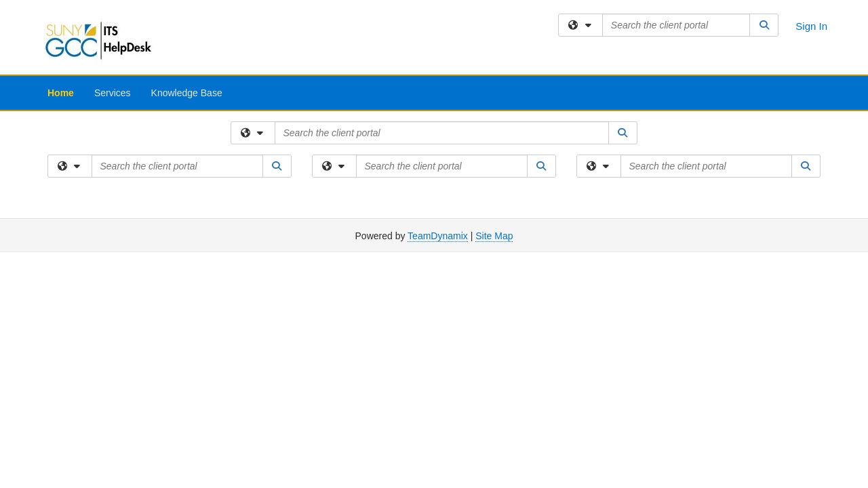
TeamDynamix (438, 236)
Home (61, 93)
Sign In (811, 26)
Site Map (494, 236)
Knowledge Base (187, 93)
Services (113, 93)
